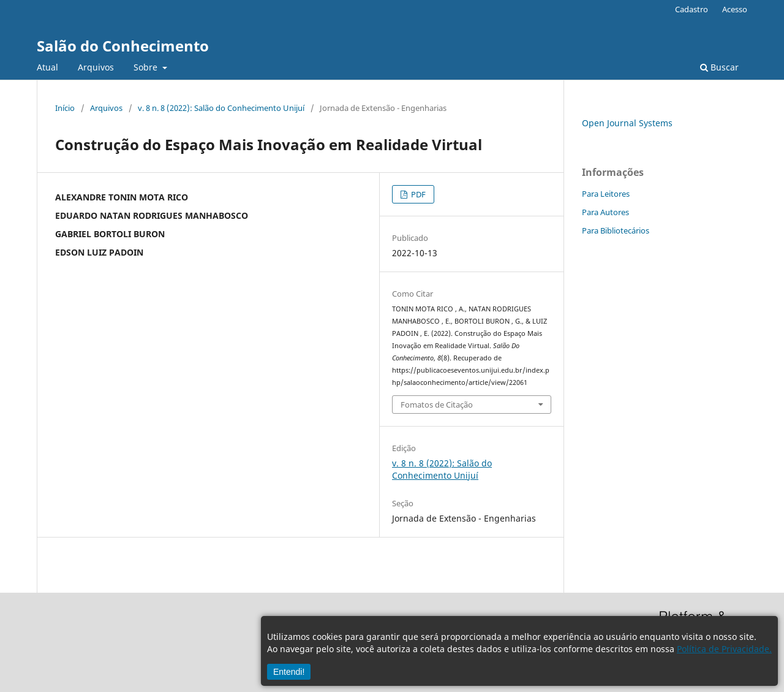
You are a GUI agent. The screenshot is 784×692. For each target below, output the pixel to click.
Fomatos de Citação (437, 405)
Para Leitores (606, 194)
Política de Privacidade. (724, 649)
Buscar (719, 67)
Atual (47, 67)
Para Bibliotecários (616, 230)
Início (65, 108)
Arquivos (96, 67)
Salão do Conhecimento (123, 46)
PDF (417, 194)
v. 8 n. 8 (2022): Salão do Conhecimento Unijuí (221, 108)
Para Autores (605, 212)
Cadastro (692, 9)
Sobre (147, 67)
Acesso (735, 9)
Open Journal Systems (627, 123)
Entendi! (289, 672)
